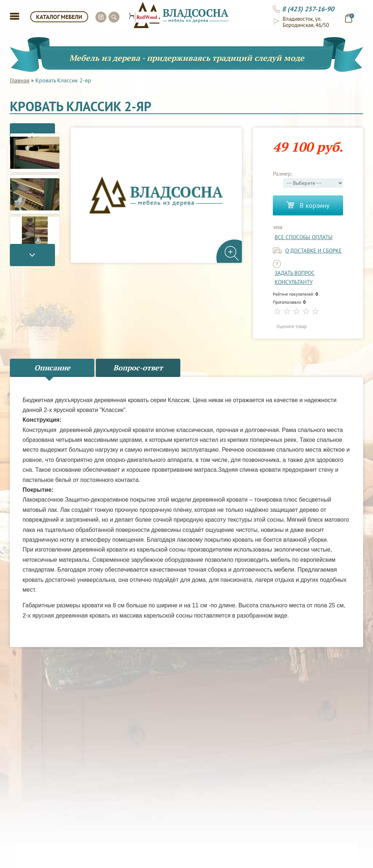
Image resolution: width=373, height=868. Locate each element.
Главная (20, 80)
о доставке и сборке (313, 251)
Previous (35, 127)
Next (35, 262)
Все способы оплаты (304, 237)
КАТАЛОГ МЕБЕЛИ (59, 17)
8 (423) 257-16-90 (308, 9)
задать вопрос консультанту (295, 277)
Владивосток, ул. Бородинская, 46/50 (306, 22)
